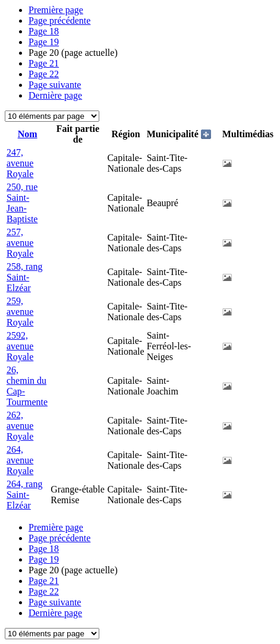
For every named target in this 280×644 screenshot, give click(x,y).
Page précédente (59, 20)
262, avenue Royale (20, 426)
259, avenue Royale (20, 312)
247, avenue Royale (20, 163)
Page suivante (55, 85)
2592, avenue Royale (20, 346)
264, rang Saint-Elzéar (24, 495)
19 (44, 42)
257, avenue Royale (20, 243)
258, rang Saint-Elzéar (24, 277)
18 (44, 31)
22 (44, 74)
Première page (56, 10)
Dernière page (55, 95)
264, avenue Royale (20, 460)
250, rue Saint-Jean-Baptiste (22, 203)
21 (44, 63)
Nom (28, 134)
